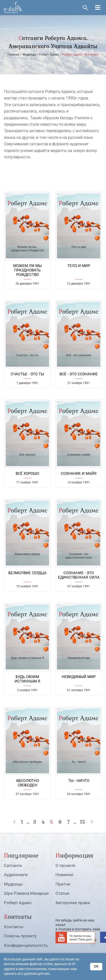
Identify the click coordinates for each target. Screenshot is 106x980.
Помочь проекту (20, 936)
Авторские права (73, 903)
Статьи (62, 893)
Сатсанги (13, 865)
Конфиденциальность (26, 945)
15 (83, 822)
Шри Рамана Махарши (26, 893)
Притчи (63, 884)
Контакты (14, 927)
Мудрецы (13, 884)
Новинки (64, 875)
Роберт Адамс (18, 903)
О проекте (65, 865)
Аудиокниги (16, 875)
